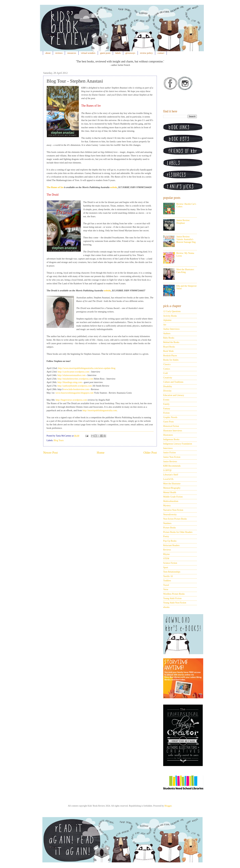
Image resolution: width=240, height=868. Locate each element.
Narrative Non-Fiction (173, 510)
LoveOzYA (168, 479)
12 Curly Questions (172, 311)
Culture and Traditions (173, 382)
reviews (59, 53)
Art (165, 325)
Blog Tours (59, 440)
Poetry (166, 536)
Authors (167, 333)
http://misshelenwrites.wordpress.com (75, 379)
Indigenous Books (171, 439)
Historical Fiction (171, 426)
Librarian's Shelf (171, 475)
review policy (146, 53)
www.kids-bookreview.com (76, 389)
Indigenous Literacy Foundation (178, 444)
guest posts (105, 53)
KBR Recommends (172, 466)
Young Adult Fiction (172, 598)
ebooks (166, 607)
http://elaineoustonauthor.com (72, 375)
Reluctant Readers (171, 545)
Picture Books (170, 528)
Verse (166, 589)
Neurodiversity (170, 515)
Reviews (167, 550)
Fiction (166, 413)
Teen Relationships (172, 572)
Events (166, 400)
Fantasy (167, 409)
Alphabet (167, 320)
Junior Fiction (169, 453)
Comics (167, 369)
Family (166, 404)
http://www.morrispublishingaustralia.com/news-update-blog (87, 368)
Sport (166, 567)
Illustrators (168, 435)
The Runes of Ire (55, 187)
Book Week (168, 351)
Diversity (167, 391)
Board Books (169, 347)
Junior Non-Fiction (172, 457)
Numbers (167, 523)
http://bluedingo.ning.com (70, 382)
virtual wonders (88, 53)
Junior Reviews (170, 462)
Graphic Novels (170, 417)
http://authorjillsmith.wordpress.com (75, 386)
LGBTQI (167, 470)
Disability (168, 386)
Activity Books (170, 316)
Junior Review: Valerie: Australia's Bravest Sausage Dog (186, 239)
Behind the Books (171, 342)
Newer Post (50, 453)
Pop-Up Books (170, 541)
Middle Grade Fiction (173, 497)
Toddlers (167, 581)
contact (161, 53)
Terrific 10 (168, 576)
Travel (166, 585)
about (48, 53)
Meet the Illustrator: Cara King (185, 271)
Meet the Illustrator (172, 484)
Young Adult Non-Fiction (175, 603)
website (114, 187)
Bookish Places (170, 356)
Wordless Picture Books (174, 594)
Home (101, 453)
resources (72, 53)
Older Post (150, 453)
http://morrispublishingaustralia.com (100, 410)
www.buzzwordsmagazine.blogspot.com (75, 393)
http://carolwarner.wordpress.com (73, 372)
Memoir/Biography (172, 488)
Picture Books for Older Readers (178, 532)
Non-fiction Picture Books (175, 519)
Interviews (168, 448)
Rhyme (166, 554)
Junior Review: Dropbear (183, 222)
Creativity (168, 378)
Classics (167, 364)
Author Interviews (171, 329)
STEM (166, 559)
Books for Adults (171, 360)
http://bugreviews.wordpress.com (71, 400)
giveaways (130, 53)
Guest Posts (168, 422)
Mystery (167, 506)
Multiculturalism (171, 501)
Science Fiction (170, 563)
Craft (166, 373)
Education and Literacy (174, 395)
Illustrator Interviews (173, 431)
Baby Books (169, 338)
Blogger (168, 806)
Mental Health (170, 492)
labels (118, 53)
